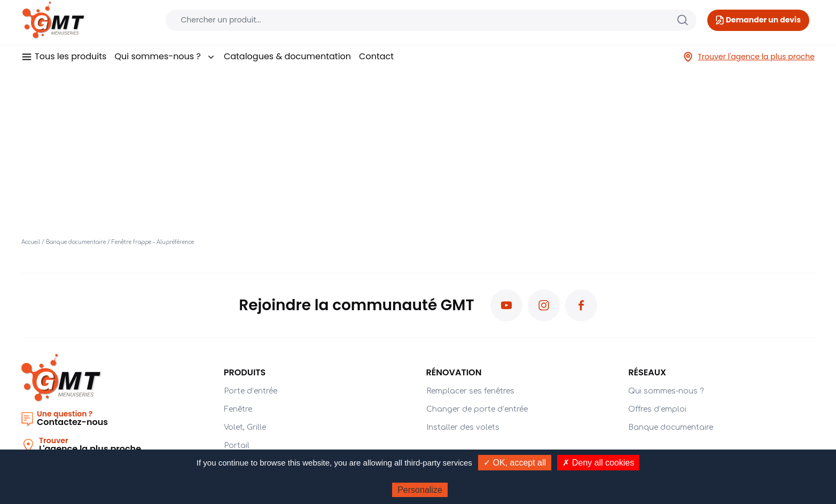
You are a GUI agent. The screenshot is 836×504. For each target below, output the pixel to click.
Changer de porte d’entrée (477, 409)
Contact (376, 56)
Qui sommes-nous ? (165, 56)
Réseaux (647, 372)
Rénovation (454, 372)
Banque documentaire (76, 242)
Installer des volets (463, 427)
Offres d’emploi (657, 409)
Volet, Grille (245, 427)
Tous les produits (71, 56)
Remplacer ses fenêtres (470, 391)
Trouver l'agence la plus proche (749, 57)
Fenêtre (238, 409)
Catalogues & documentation (287, 56)
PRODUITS (245, 372)
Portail (237, 446)
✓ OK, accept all (515, 463)
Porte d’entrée (251, 391)
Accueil (31, 242)
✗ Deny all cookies (598, 463)
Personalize (420, 490)
